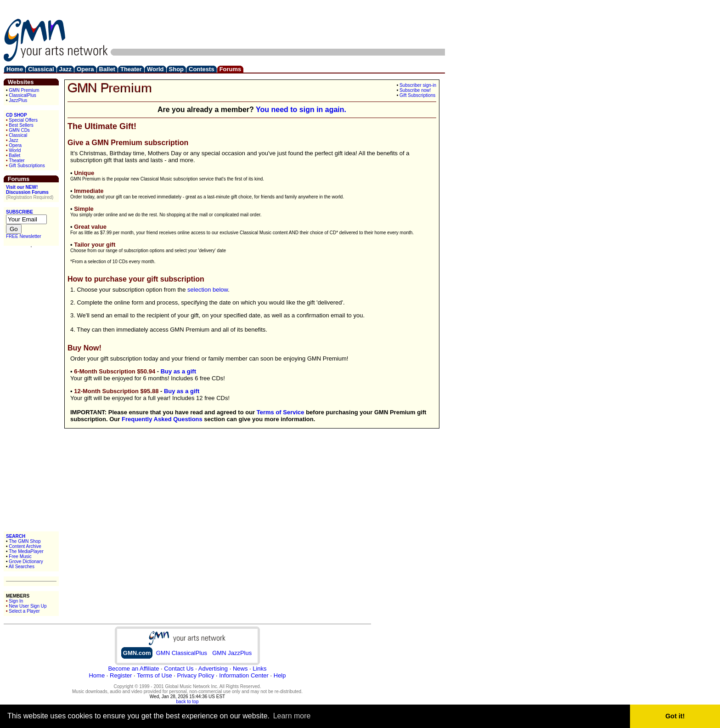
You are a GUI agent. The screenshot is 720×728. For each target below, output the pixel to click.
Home (97, 675)
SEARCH (16, 536)
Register (121, 675)
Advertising (213, 669)
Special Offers (23, 120)
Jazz (14, 140)
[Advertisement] (278, 24)
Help (280, 675)
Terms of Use (155, 675)
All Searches (22, 567)
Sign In (16, 601)
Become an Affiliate (133, 669)
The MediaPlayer (26, 551)
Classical (18, 135)
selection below (208, 290)
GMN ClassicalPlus (182, 653)
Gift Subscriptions (27, 166)
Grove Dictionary (26, 562)
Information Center (244, 675)
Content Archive (25, 546)
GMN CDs (19, 130)
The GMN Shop (25, 541)
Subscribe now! (415, 90)
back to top (188, 702)
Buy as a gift (178, 371)
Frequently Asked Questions (162, 419)
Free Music (20, 556)
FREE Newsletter (24, 236)
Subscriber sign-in (418, 85)
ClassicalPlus (22, 95)
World (15, 150)
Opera (15, 145)
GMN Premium (24, 90)
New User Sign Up (28, 606)
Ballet (14, 155)
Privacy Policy (195, 675)
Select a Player (24, 611)
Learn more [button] (292, 716)
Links (259, 669)
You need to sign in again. (301, 110)
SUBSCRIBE (20, 212)
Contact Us (179, 669)
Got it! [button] (675, 716)
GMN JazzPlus (232, 653)
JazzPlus (18, 100)
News (240, 669)
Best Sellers (21, 125)
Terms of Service (281, 412)
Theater (17, 161)
